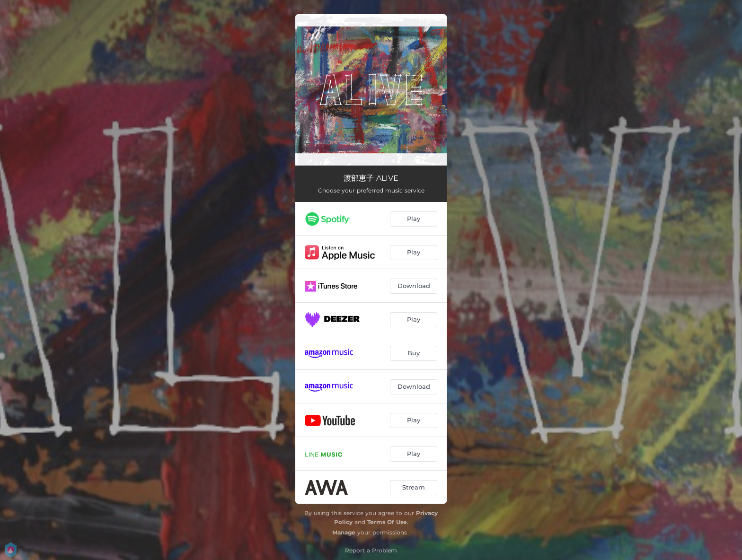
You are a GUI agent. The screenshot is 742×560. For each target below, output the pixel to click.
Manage (344, 532)
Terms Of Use (387, 522)
